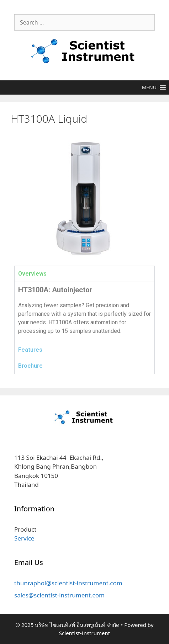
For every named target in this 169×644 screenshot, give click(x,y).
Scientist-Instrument (84, 633)
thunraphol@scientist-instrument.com (68, 583)
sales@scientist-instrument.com (59, 595)
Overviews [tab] (32, 274)
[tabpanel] (84, 312)
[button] (149, 87)
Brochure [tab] (30, 366)
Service (24, 538)
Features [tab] (30, 350)
